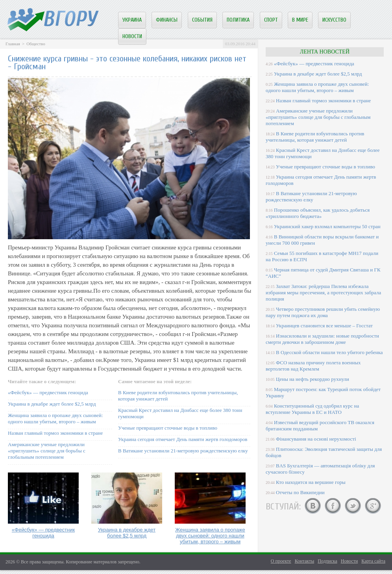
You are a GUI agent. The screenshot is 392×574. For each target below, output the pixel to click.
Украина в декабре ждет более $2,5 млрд (52, 404)
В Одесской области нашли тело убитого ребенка (329, 352)
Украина (132, 20)
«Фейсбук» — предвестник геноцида (48, 392)
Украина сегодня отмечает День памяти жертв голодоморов (183, 439)
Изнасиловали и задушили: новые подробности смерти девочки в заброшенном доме (322, 339)
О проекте (281, 561)
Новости (132, 36)
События (202, 20)
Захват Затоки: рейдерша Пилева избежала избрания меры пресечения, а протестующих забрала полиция (323, 293)
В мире (300, 20)
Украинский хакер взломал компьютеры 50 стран (327, 226)
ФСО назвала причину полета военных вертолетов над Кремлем (313, 366)
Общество (36, 44)
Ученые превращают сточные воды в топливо (168, 428)
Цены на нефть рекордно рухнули (312, 379)
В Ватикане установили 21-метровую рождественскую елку (183, 451)
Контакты (305, 561)
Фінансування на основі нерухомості (316, 439)
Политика (238, 20)
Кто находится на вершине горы (311, 482)
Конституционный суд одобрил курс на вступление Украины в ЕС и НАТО (312, 409)
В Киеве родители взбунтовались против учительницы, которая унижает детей (315, 137)
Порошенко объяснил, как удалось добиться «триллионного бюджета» (318, 213)
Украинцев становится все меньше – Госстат (324, 326)
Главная (13, 44)
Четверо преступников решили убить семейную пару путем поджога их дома (323, 312)
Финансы (167, 20)
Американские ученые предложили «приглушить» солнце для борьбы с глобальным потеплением (47, 451)
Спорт (271, 20)
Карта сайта (373, 561)
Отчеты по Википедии (300, 492)
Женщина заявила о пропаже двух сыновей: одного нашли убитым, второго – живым (55, 418)
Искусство (334, 20)
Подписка (327, 561)
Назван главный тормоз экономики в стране (55, 433)
